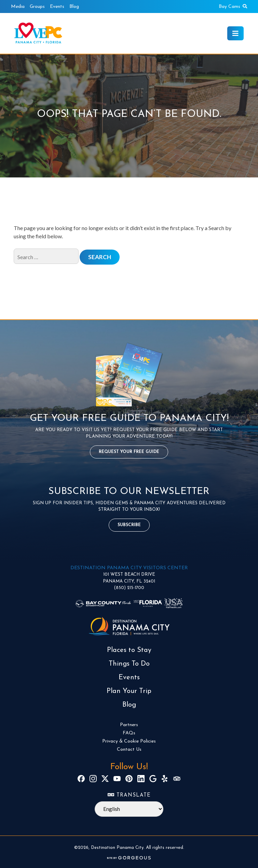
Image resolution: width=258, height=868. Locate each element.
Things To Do (129, 664)
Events (57, 7)
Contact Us (129, 750)
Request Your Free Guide (129, 452)
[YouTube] (117, 779)
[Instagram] (93, 779)
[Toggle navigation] (235, 33)
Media (18, 7)
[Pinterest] (129, 779)
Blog (74, 7)
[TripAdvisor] (177, 779)
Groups (37, 7)
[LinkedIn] (141, 779)
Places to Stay (129, 650)
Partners (129, 725)
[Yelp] (165, 779)
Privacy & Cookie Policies (129, 741)
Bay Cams (229, 7)
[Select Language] (129, 809)
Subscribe (129, 525)
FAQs (129, 733)
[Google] (153, 779)
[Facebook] (81, 779)
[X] (105, 779)
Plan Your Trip (129, 691)
